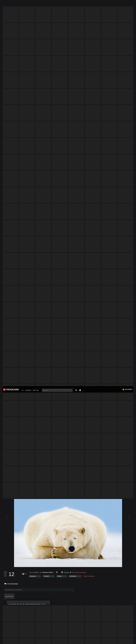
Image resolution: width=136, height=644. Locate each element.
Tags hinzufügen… (90, 330)
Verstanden (128, 639)
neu (23, 4)
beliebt (28, 4)
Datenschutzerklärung (68, 641)
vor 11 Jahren (34, 326)
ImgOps (67, 326)
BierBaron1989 (47, 326)
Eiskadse (33, 330)
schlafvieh (73, 330)
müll (34, 4)
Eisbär (59, 330)
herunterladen (82, 326)
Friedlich (47, 330)
